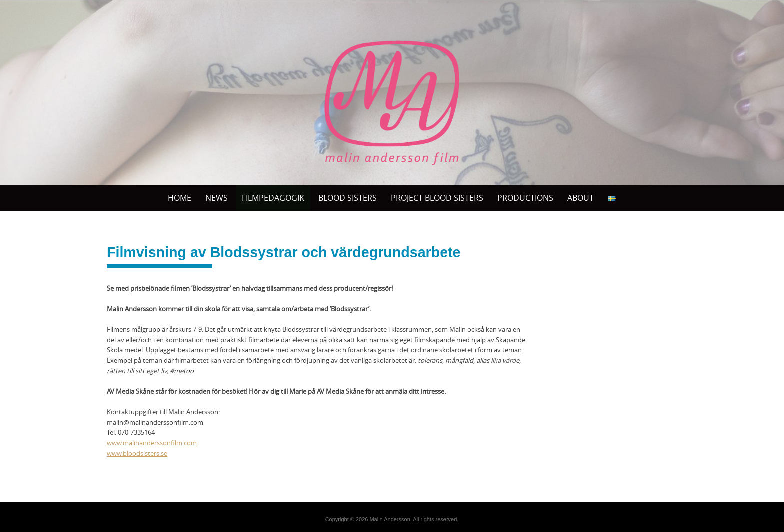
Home (180, 198)
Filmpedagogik (273, 198)
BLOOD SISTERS (348, 198)
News (217, 198)
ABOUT (581, 198)
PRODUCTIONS (525, 198)
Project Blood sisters (437, 198)
